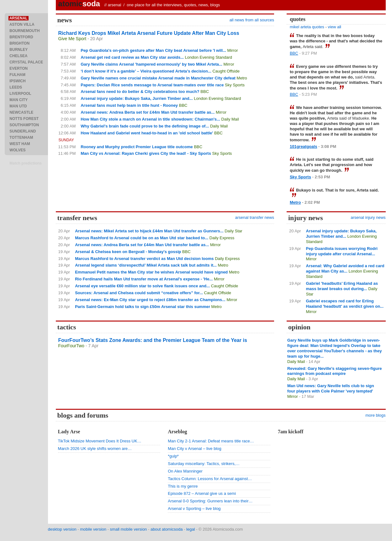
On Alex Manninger (185, 471)
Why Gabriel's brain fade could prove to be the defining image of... (145, 126)
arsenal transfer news (255, 217)
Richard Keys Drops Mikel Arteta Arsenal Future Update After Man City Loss (149, 33)
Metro (242, 78)
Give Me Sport (72, 39)
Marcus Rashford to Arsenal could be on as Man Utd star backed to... (142, 238)
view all (334, 27)
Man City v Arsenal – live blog (195, 449)
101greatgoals (303, 146)
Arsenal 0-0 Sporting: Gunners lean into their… (210, 501)
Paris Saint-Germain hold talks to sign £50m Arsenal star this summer (143, 307)
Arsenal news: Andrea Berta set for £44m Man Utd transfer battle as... (148, 112)
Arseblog (177, 432)
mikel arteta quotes (307, 27)
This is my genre (183, 486)
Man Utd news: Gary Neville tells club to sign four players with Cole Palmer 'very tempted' (331, 388)
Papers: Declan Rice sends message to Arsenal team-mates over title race (152, 85)
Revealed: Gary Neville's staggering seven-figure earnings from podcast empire (335, 371)
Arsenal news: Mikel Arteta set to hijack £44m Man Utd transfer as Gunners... (149, 231)
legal (191, 529)
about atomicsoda (167, 529)
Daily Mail (230, 119)
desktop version (62, 529)
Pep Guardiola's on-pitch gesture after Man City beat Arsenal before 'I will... (153, 50)
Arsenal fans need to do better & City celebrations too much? (140, 92)
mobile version (93, 529)
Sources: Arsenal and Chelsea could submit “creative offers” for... (139, 293)
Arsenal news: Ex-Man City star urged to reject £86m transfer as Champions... (150, 300)
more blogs (375, 415)
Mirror (233, 50)
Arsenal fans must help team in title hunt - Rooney (129, 105)
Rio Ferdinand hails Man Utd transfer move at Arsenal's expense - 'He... (144, 279)
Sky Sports (235, 85)
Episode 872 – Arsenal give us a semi (202, 493)
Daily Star (233, 231)
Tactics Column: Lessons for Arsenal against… (210, 479)
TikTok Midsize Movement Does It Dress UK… (100, 441)
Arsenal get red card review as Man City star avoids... (132, 57)
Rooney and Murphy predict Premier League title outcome (137, 147)
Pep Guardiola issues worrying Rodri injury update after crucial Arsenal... (342, 251)
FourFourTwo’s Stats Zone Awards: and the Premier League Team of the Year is (153, 340)
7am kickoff (291, 432)
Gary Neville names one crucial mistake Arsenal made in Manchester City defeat (158, 78)
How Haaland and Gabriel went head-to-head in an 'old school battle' (147, 133)
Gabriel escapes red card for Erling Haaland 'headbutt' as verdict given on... (345, 304)
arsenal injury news (368, 217)
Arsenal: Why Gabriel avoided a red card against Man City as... (345, 268)
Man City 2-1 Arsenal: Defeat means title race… (211, 441)
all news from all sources (252, 20)
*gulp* (173, 456)
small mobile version (129, 529)
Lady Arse (69, 432)
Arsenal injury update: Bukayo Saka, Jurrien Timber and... (137, 98)
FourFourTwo (71, 346)
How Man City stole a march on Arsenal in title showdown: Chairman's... (150, 119)
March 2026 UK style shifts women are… (95, 449)
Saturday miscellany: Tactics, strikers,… (204, 464)
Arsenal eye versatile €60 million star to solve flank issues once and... (142, 286)
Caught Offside (226, 71)
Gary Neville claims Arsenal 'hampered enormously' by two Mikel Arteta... (151, 64)
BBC (205, 92)
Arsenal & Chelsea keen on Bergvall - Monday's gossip (128, 252)
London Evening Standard (209, 57)
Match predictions (26, 163)
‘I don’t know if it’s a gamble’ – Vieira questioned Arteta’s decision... (146, 71)
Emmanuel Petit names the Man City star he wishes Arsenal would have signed (151, 272)
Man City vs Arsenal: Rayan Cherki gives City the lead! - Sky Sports (146, 153)
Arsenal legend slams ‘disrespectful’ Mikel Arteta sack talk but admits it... (146, 265)
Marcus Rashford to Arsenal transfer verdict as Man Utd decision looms (144, 259)
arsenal (115, 5)
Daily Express (222, 238)
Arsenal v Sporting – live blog (194, 509)
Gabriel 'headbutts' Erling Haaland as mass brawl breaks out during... (342, 286)
